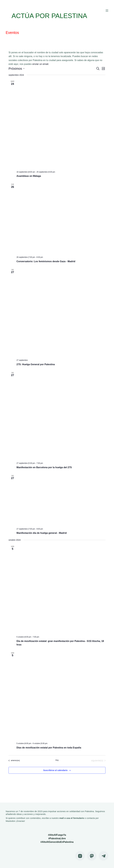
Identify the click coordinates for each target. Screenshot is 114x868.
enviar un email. (41, 64)
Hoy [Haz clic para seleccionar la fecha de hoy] (57, 760)
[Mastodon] (92, 856)
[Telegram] (103, 856)
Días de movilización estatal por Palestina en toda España (49, 748)
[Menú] (107, 11)
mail (62, 818)
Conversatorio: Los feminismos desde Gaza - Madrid (46, 261)
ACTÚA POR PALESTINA (53, 16)
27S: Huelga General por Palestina (36, 364)
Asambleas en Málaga (29, 176)
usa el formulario (75, 818)
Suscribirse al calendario (55, 770)
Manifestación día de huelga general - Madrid (42, 533)
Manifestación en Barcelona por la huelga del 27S (44, 467)
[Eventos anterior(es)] (14, 761)
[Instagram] (80, 856)
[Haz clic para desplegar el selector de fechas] (17, 69)
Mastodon (11, 821)
